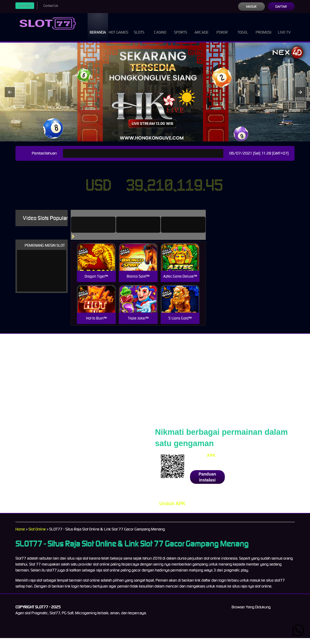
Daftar (281, 7)
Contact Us (53, 6)
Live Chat (26, 6)
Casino (160, 27)
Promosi (263, 27)
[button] (10, 98)
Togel (243, 27)
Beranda (98, 27)
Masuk (251, 7)
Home (20, 535)
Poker (222, 27)
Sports (181, 27)
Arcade (201, 27)
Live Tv (284, 27)
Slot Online (39, 535)
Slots (139, 27)
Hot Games (119, 30)
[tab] (102, 231)
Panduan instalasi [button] (207, 483)
